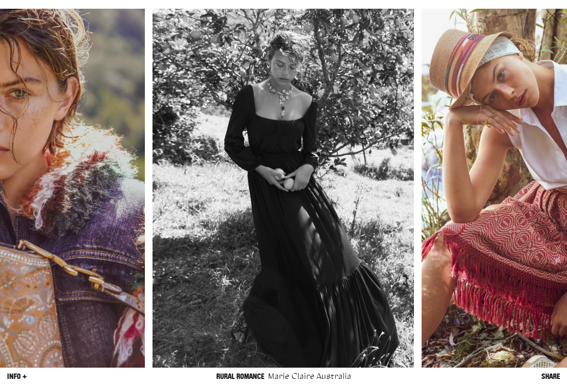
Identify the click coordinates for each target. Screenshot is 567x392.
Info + (17, 376)
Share (551, 376)
